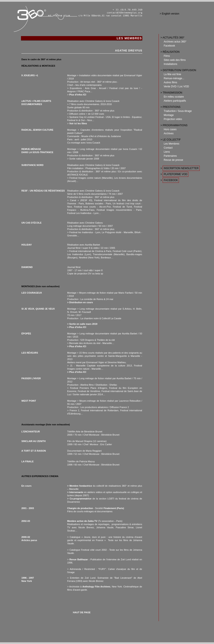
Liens (167, 152)
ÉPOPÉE (26, 334)
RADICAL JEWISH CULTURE (37, 130)
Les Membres (172, 144)
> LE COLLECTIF (171, 140)
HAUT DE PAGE (82, 612)
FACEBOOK (171, 180)
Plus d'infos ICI (78, 95)
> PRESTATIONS (170, 107)
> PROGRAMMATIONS (174, 125)
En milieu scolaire (174, 97)
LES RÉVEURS (30, 353)
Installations (170, 64)
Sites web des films (175, 60)
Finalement (110, 508)
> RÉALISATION (170, 52)
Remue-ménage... (174, 78)
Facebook (169, 46)
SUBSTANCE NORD (32, 165)
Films (167, 56)
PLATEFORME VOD (175, 174)
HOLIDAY (27, 245)
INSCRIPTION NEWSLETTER (181, 168)
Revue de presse (173, 160)
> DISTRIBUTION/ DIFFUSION (178, 70)
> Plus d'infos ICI (77, 346)
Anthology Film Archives (96, 587)
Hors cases (170, 129)
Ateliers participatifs (175, 101)
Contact (168, 148)
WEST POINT (29, 401)
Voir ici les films (78, 123)
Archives (169, 133)
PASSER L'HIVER (31, 378)
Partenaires (170, 156)
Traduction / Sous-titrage (178, 111)
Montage (169, 115)
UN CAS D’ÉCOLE (31, 223)
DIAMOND (27, 267)
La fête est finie (172, 74)
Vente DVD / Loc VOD (176, 86)
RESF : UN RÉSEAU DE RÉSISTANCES (43, 191)
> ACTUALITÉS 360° (172, 38)
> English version (169, 14)
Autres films (170, 82)
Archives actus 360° (175, 42)
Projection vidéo (173, 119)
